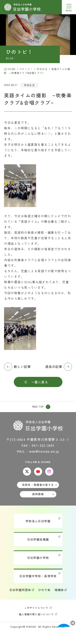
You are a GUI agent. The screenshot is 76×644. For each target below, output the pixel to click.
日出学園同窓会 (20, 590)
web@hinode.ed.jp (44, 451)
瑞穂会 (59, 590)
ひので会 (44, 590)
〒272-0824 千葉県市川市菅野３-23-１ (38, 439)
